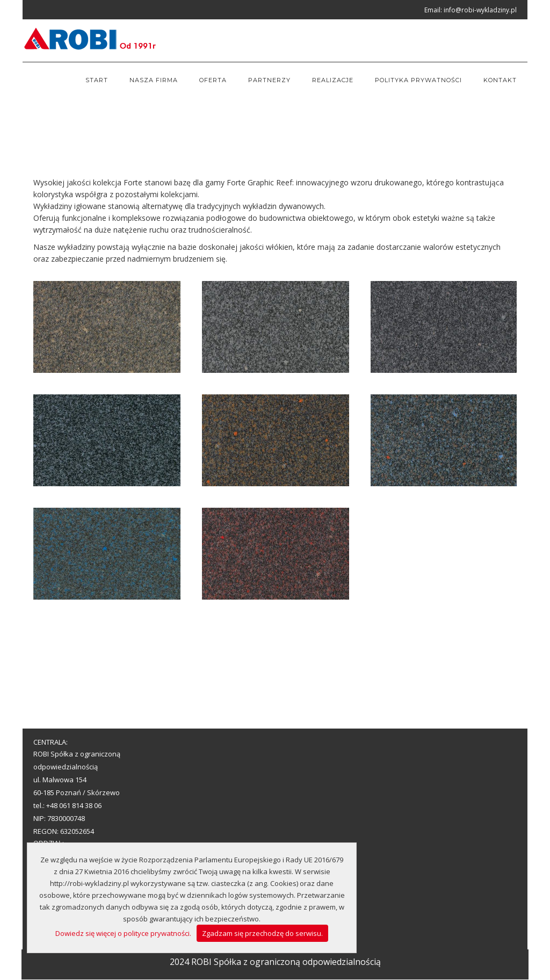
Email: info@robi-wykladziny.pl (471, 10)
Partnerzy (269, 80)
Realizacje (333, 80)
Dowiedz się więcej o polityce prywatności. (123, 933)
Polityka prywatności (418, 80)
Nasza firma (154, 80)
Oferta (213, 80)
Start (97, 80)
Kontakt (500, 80)
